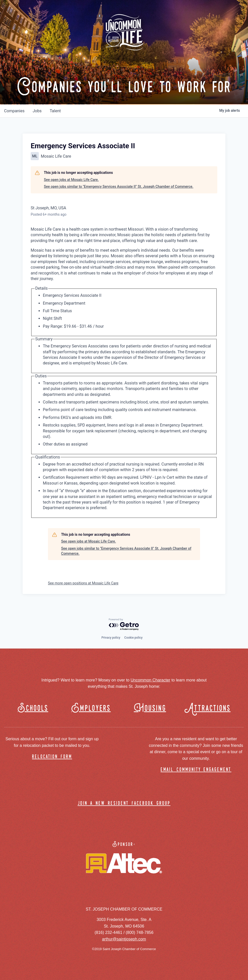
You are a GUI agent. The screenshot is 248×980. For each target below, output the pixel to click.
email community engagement (196, 770)
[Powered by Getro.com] (124, 625)
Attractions (210, 708)
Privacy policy (111, 638)
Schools (33, 708)
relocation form (52, 757)
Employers (91, 708)
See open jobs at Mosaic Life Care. (71, 180)
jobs (37, 111)
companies (14, 111)
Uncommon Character (150, 680)
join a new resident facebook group (124, 803)
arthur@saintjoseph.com (124, 939)
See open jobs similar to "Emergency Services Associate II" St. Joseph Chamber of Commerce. (119, 187)
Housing (150, 708)
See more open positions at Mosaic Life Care (83, 583)
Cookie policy (133, 638)
